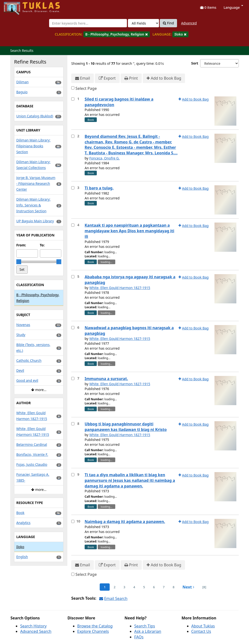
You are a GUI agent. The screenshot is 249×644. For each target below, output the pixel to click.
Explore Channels (93, 631)
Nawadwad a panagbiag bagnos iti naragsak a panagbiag (129, 331)
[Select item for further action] (73, 99)
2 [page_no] (114, 587)
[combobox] (88, 23)
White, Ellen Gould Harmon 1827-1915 (120, 288)
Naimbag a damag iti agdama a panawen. (125, 522)
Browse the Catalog (95, 626)
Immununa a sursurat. (106, 379)
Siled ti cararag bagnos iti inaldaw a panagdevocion (119, 102)
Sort (195, 63)
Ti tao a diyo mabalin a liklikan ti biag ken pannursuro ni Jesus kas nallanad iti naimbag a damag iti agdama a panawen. (130, 480)
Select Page (86, 88)
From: (21, 245)
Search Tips (145, 626)
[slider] (19, 262)
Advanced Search (36, 631)
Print (131, 78)
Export (107, 78)
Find (168, 23)
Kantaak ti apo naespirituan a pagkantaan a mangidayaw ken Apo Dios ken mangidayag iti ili (129, 231)
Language (233, 7)
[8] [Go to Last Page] (204, 587)
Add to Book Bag (164, 78)
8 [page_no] (173, 587)
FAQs (139, 637)
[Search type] (143, 23)
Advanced (189, 23)
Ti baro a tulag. (99, 188)
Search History (33, 626)
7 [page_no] (164, 587)
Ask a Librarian (148, 631)
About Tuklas (203, 626)
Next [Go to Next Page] (188, 587)
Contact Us (201, 631)
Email (83, 78)
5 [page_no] (144, 587)
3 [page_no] (124, 587)
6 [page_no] (154, 587)
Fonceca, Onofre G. (104, 158)
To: (42, 245)
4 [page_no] (134, 587)
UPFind (16, 6)
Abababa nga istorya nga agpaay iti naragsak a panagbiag (130, 280)
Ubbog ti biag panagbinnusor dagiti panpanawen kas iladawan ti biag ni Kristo (126, 427)
